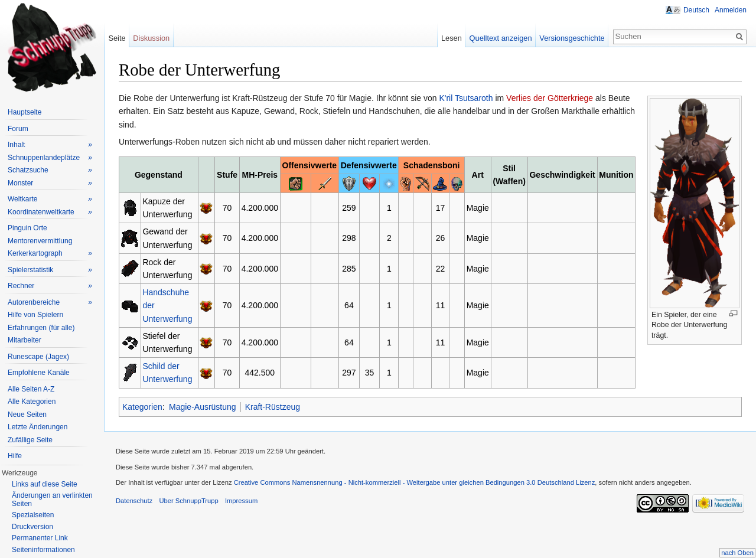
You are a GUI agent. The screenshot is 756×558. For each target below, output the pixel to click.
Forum (18, 129)
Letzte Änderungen (38, 427)
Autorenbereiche (50, 303)
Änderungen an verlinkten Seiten (52, 500)
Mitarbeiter (25, 340)
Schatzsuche (50, 170)
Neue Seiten (27, 415)
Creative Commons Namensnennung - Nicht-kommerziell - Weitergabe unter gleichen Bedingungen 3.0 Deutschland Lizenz (415, 482)
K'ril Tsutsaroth (466, 98)
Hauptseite (25, 112)
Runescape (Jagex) (38, 357)
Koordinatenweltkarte (50, 212)
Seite (117, 38)
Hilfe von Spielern (35, 315)
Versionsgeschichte (572, 38)
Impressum (241, 501)
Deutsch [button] (696, 10)
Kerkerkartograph (50, 254)
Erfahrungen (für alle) (41, 328)
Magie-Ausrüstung (203, 407)
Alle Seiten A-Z (31, 389)
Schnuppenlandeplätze (50, 158)
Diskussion (151, 38)
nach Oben (737, 553)
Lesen (452, 38)
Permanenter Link (40, 538)
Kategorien (142, 407)
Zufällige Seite (30, 440)
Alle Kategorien (32, 402)
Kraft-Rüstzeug (273, 407)
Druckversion (32, 527)
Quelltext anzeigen (501, 38)
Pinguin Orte (27, 228)
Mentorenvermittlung (40, 241)
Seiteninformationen (43, 550)
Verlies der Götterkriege (550, 98)
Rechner (50, 286)
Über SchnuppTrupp (188, 501)
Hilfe (15, 456)
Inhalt (50, 145)
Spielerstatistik (50, 270)
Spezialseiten (33, 515)
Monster (50, 183)
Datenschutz (134, 501)
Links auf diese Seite (45, 484)
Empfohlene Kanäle (39, 373)
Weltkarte (50, 199)
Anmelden (731, 10)
